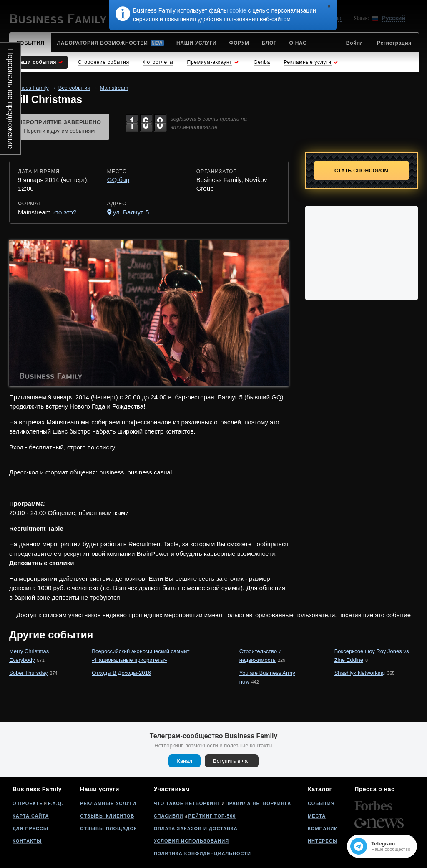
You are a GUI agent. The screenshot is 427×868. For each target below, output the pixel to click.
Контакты (27, 841)
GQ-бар (118, 180)
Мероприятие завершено (59, 127)
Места (317, 816)
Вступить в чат (232, 761)
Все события (74, 88)
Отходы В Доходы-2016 (121, 673)
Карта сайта (31, 816)
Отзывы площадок (109, 828)
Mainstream (114, 88)
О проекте (28, 803)
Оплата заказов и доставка (196, 828)
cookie (238, 10)
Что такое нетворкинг (187, 803)
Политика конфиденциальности (202, 853)
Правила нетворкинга (258, 803)
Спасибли (169, 816)
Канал (185, 761)
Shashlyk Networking (360, 673)
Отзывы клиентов (107, 816)
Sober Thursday (28, 673)
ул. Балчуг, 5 (131, 212)
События (321, 803)
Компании (323, 828)
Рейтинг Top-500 (212, 816)
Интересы (323, 841)
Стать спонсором (362, 171)
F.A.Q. (56, 803)
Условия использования (191, 841)
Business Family (29, 88)
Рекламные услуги (108, 803)
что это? (65, 212)
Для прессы (30, 828)
